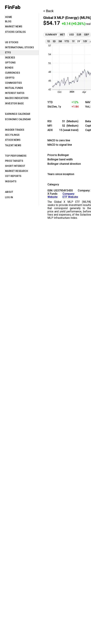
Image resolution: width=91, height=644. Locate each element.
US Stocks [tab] (12, 42)
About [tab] (9, 192)
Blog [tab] (8, 21)
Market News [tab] (14, 27)
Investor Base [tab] (14, 103)
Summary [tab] (51, 35)
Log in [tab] (9, 197)
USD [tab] (72, 35)
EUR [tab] (79, 35)
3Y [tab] (79, 41)
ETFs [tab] (8, 52)
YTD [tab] (67, 41)
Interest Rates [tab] (15, 93)
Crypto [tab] (10, 78)
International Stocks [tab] (19, 47)
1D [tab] (48, 41)
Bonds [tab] (9, 68)
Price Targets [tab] (14, 161)
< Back (48, 11)
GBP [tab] (87, 35)
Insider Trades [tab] (15, 130)
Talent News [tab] (13, 145)
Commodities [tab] (13, 83)
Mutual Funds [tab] (14, 88)
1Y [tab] (73, 41)
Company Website (61, 195)
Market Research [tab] (17, 171)
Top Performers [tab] (16, 156)
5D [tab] (54, 41)
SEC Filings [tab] (12, 135)
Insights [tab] (11, 181)
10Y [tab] (85, 41)
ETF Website (70, 197)
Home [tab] (9, 17)
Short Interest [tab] (15, 166)
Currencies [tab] (13, 73)
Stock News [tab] (13, 140)
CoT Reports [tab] (13, 176)
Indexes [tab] (10, 58)
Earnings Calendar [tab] (18, 114)
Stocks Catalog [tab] (16, 32)
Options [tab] (10, 63)
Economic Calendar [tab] (18, 119)
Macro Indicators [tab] (17, 98)
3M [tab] (60, 41)
